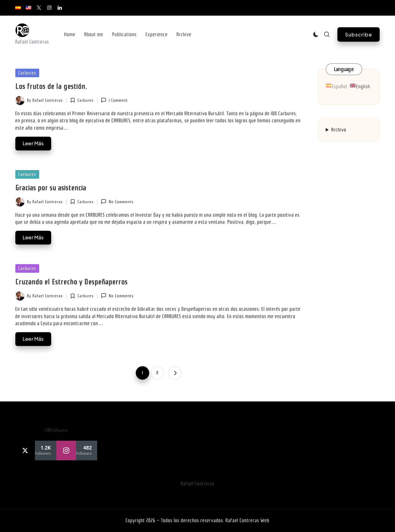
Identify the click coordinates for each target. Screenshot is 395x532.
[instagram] (77, 450)
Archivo (339, 130)
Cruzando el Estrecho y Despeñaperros (71, 282)
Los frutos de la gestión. (51, 86)
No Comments (117, 202)
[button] (359, 34)
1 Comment (114, 100)
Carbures (27, 73)
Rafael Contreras (198, 484)
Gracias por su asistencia (51, 188)
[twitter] (36, 450)
